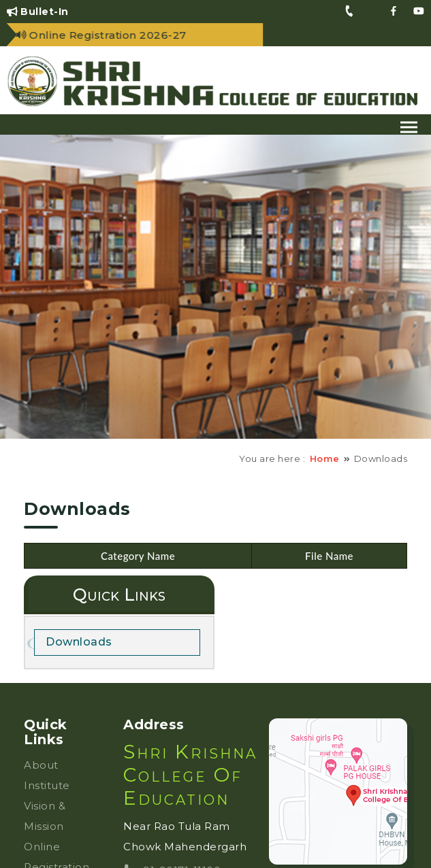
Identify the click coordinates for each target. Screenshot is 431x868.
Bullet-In (38, 12)
